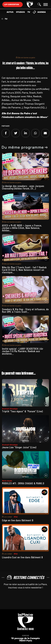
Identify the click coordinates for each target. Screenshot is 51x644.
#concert (6, 409)
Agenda (39, 12)
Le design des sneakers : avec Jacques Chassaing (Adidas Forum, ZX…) (23, 187)
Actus (10, 12)
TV (29, 12)
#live (16, 517)
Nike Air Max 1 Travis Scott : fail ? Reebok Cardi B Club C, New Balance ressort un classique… (24, 270)
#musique (14, 409)
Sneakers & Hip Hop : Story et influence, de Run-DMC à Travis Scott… (25, 310)
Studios (20, 12)
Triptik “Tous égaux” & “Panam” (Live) (22, 411)
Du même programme (25, 147)
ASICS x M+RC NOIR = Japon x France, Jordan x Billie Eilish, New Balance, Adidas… (22, 228)
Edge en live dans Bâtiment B (18, 520)
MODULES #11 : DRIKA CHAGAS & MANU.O (23, 483)
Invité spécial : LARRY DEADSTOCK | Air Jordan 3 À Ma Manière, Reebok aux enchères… (23, 351)
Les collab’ (7, 517)
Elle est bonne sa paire (26, 58)
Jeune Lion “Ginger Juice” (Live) (19, 447)
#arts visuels (7, 481)
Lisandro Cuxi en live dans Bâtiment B (22, 557)
